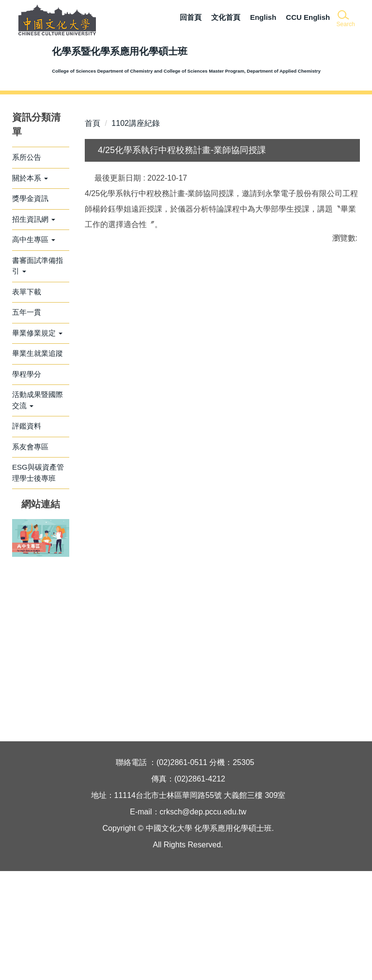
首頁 (93, 232)
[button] (345, 19)
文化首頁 (226, 17)
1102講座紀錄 (136, 232)
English (263, 17)
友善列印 (186, 565)
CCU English (308, 17)
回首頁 (191, 17)
